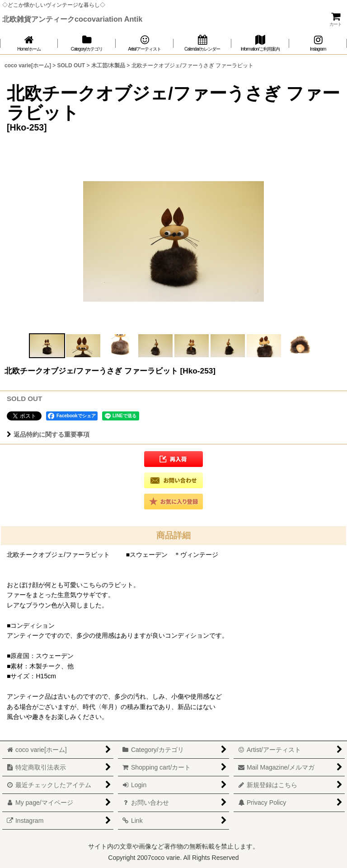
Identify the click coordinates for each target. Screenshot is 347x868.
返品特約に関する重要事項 (48, 434)
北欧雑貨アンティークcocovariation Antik (72, 19)
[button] (47, 346)
